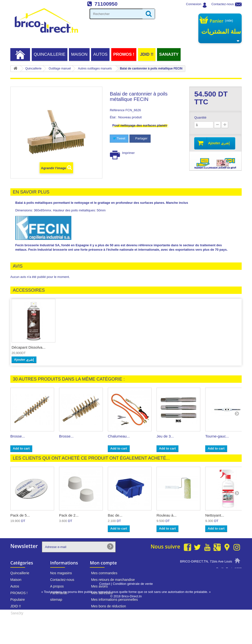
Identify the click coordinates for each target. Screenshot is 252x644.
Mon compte (103, 563)
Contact (105, 618)
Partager (140, 138)
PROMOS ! (124, 54)
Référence (117, 110)
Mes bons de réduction (109, 606)
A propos (57, 586)
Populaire (18, 600)
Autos (100, 54)
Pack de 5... (20, 515)
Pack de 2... (69, 515)
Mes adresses (102, 593)
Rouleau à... (166, 515)
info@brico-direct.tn (218, 587)
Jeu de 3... (165, 436)
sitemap (56, 600)
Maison (79, 54)
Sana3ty (169, 54)
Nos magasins (61, 573)
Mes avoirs (99, 586)
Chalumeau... (119, 436)
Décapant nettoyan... (29, 347)
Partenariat (59, 593)
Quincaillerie (50, 54)
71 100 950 (224, 578)
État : (113, 117)
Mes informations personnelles (114, 600)
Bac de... (115, 515)
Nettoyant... (215, 515)
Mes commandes (104, 573)
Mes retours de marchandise (113, 580)
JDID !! (147, 54)
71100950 (106, 4)
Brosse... (18, 436)
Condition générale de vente (133, 618)
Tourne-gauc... (217, 436)
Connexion (194, 4)
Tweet (119, 138)
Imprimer (128, 153)
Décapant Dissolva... (77, 347)
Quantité (200, 117)
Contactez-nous (223, 4)
